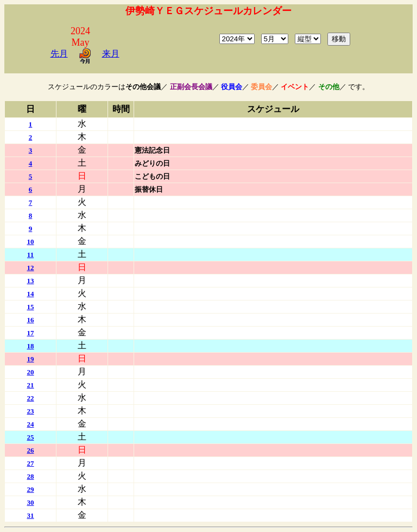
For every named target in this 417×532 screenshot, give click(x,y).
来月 (111, 54)
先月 (59, 54)
